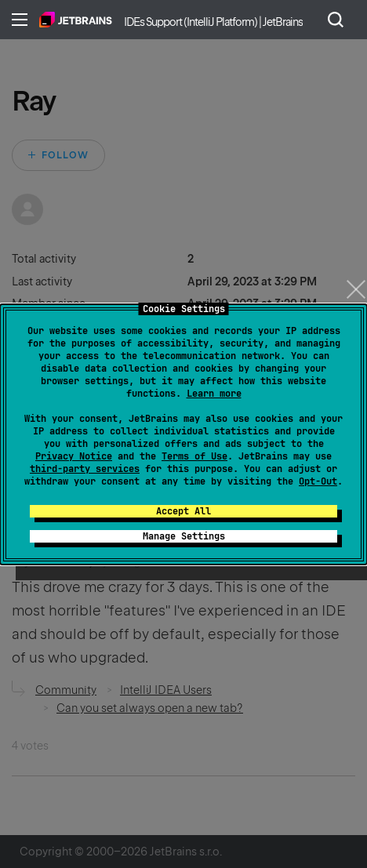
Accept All (183, 511)
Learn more (214, 394)
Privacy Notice (74, 456)
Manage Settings (184, 536)
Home (76, 20)
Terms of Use (194, 456)
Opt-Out (318, 481)
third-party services (85, 469)
